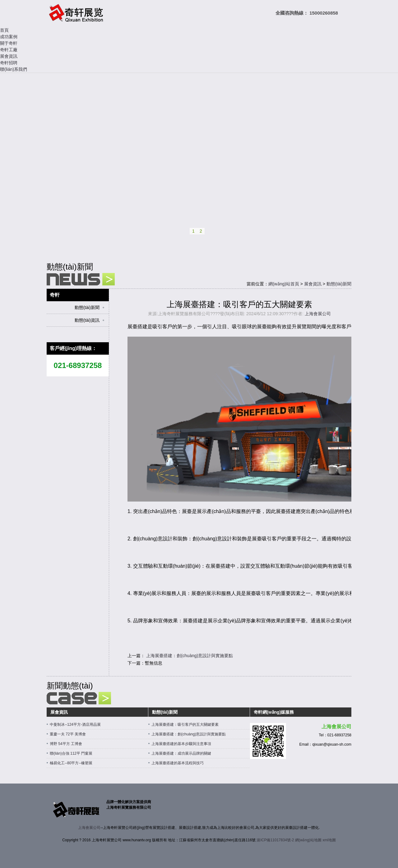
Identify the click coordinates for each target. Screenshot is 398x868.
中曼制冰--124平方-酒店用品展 (75, 725)
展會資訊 (9, 56)
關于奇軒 (9, 43)
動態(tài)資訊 (87, 320)
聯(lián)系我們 (14, 69)
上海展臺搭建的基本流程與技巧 (178, 763)
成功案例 (9, 37)
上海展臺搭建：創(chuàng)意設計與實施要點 (190, 656)
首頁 (4, 30)
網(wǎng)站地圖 (308, 840)
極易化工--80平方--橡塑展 (71, 763)
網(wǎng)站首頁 (284, 284)
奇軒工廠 (9, 50)
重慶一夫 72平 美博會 (68, 734)
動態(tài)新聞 (339, 284)
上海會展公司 (318, 314)
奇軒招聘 (9, 63)
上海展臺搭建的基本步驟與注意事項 (181, 744)
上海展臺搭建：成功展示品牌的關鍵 (181, 753)
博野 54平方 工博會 (66, 744)
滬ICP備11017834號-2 (275, 840)
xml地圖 (329, 840)
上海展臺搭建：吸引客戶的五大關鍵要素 (185, 725)
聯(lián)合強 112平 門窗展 (71, 753)
